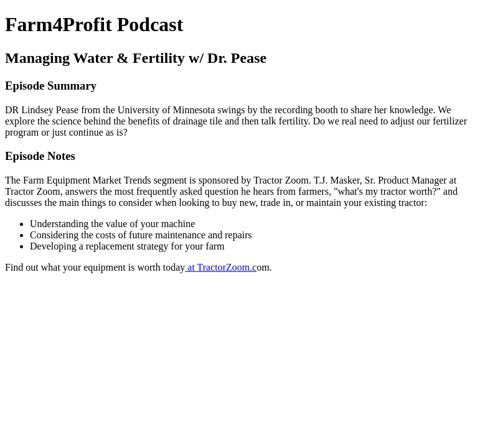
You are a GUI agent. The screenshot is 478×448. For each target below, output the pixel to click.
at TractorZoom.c (221, 267)
